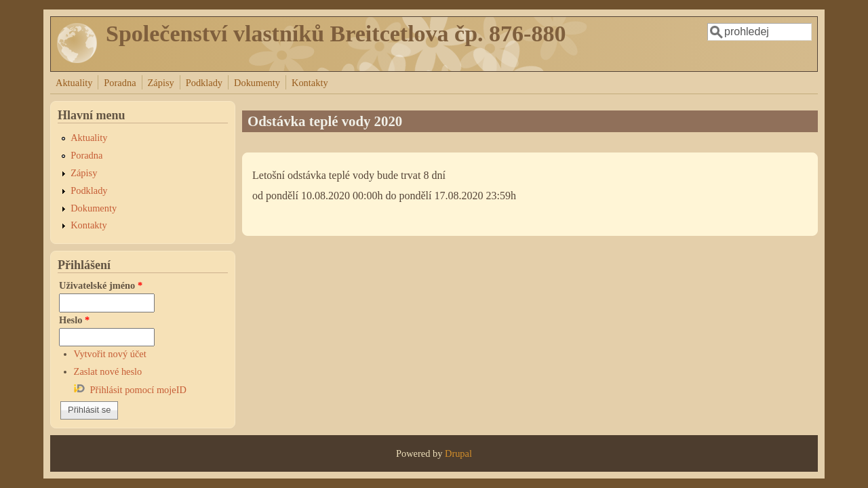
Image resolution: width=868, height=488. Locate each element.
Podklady (204, 83)
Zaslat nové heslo (108, 371)
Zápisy (161, 83)
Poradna (120, 83)
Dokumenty (257, 83)
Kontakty (310, 83)
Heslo (74, 320)
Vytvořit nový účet (110, 354)
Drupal (458, 453)
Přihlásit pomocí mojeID (138, 390)
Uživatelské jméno (101, 285)
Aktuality (74, 83)
